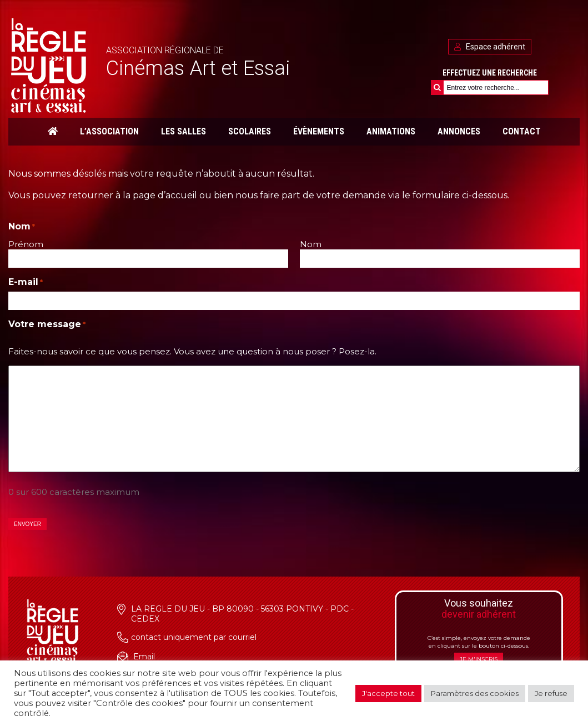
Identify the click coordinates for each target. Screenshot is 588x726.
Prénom (26, 244)
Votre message (47, 324)
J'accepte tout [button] (388, 693)
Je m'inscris (479, 659)
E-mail (26, 282)
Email (144, 657)
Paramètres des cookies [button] (475, 693)
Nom (311, 244)
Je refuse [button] (551, 693)
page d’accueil (165, 195)
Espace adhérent (490, 47)
